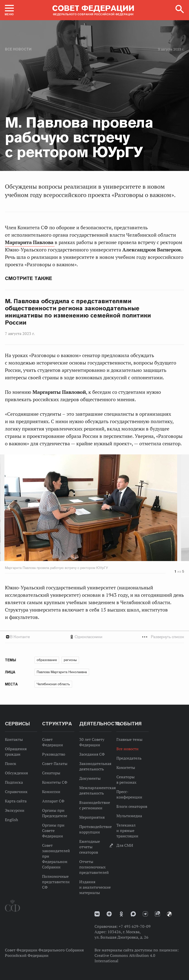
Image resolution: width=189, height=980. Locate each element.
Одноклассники (88, 637)
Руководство (54, 754)
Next (160, 509)
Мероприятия (92, 817)
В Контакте (20, 637)
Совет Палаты (55, 764)
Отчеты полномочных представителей (94, 867)
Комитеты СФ (55, 782)
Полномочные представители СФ (56, 882)
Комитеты (126, 767)
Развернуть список (167, 637)
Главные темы (129, 739)
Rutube (157, 914)
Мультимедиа (129, 816)
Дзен (109, 914)
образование (47, 660)
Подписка (14, 782)
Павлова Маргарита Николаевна (62, 672)
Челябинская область (53, 684)
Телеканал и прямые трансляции (127, 831)
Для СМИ (125, 845)
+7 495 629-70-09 (135, 926)
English (11, 820)
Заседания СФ (92, 754)
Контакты (14, 739)
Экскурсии (15, 810)
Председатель (129, 758)
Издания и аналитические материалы (95, 887)
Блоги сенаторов (132, 806)
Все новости (18, 49)
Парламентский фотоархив (169, 914)
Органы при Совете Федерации (53, 831)
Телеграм (145, 914)
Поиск (11, 764)
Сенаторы (51, 773)
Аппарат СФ (53, 801)
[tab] (94, 637)
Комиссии (51, 792)
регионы (70, 660)
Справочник (16, 792)
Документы (90, 778)
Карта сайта (16, 801)
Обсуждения (16, 773)
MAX (133, 914)
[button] (9, 10)
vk (97, 914)
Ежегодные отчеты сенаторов (90, 847)
